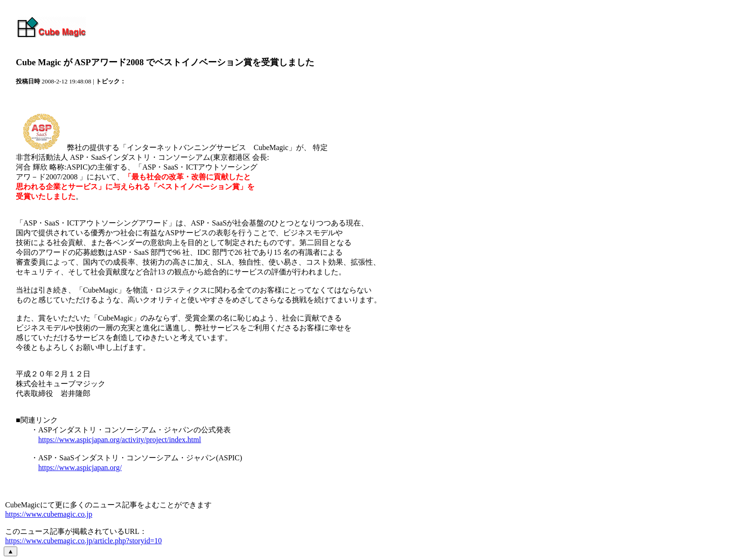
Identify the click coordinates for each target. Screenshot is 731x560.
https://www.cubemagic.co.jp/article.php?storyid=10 (83, 541)
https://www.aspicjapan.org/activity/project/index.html (120, 440)
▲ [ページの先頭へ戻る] (10, 551)
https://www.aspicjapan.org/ (80, 468)
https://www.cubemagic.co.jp (49, 514)
